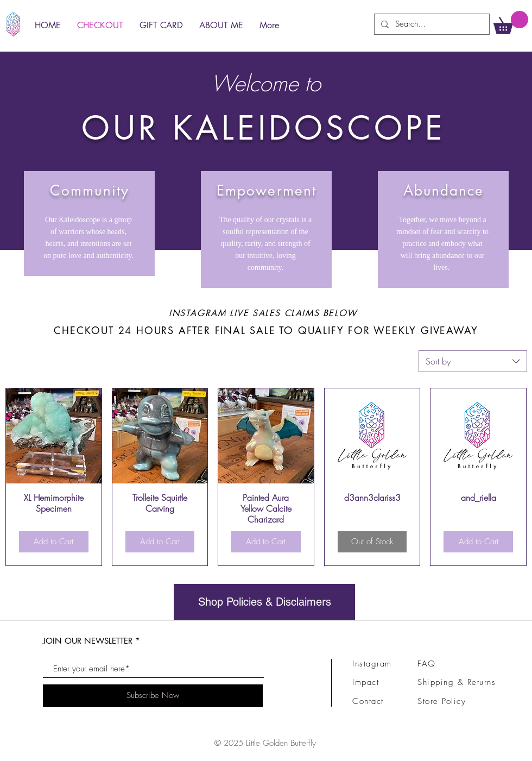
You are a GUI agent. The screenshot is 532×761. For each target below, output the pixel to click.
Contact (368, 701)
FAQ (427, 664)
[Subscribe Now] (153, 696)
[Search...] (431, 24)
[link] (511, 23)
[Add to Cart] (54, 542)
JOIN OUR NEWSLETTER (88, 641)
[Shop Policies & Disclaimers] (264, 602)
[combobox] (473, 361)
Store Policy (442, 701)
